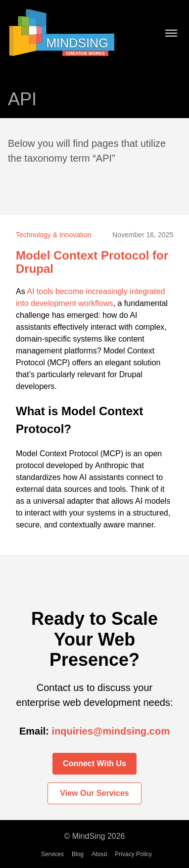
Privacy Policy (133, 854)
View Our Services (94, 793)
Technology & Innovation (54, 235)
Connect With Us (94, 763)
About (99, 854)
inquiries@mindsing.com (111, 731)
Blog (78, 854)
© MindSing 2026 (95, 836)
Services (52, 854)
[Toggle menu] (171, 34)
